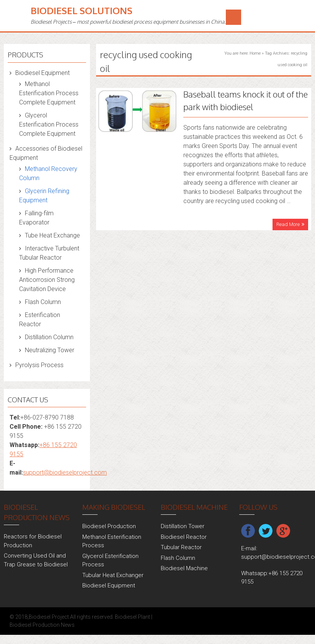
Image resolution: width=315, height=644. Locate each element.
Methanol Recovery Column (48, 173)
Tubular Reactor (181, 547)
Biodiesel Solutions (82, 11)
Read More (288, 224)
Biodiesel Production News (42, 625)
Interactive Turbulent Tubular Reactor (49, 253)
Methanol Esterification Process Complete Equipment (49, 93)
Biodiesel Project (49, 617)
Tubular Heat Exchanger (113, 575)
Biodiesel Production (109, 526)
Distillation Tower (183, 526)
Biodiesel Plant (132, 617)
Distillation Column (49, 337)
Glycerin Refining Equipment (44, 196)
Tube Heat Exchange (52, 235)
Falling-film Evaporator (36, 218)
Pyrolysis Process (39, 365)
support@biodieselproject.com (65, 472)
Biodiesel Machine (184, 568)
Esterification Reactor (40, 320)
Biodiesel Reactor (184, 537)
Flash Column (43, 302)
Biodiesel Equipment (42, 73)
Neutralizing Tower (50, 350)
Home (255, 53)
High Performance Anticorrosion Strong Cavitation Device (47, 280)
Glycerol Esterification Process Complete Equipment (49, 124)
